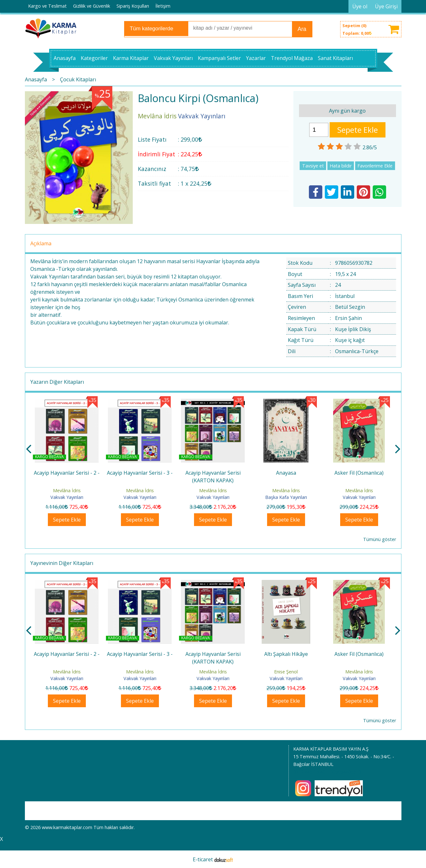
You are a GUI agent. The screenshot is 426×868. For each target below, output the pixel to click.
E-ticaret (203, 859)
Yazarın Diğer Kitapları (57, 382)
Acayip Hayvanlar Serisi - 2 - (140, 473)
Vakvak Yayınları (67, 497)
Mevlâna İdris (67, 490)
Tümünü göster (380, 539)
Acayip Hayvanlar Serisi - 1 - (67, 473)
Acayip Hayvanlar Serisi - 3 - (213, 473)
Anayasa (359, 473)
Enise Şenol (359, 672)
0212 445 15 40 (309, 772)
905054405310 (346, 772)
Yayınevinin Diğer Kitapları (62, 563)
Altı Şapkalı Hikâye (359, 654)
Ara (302, 29)
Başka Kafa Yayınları (359, 497)
